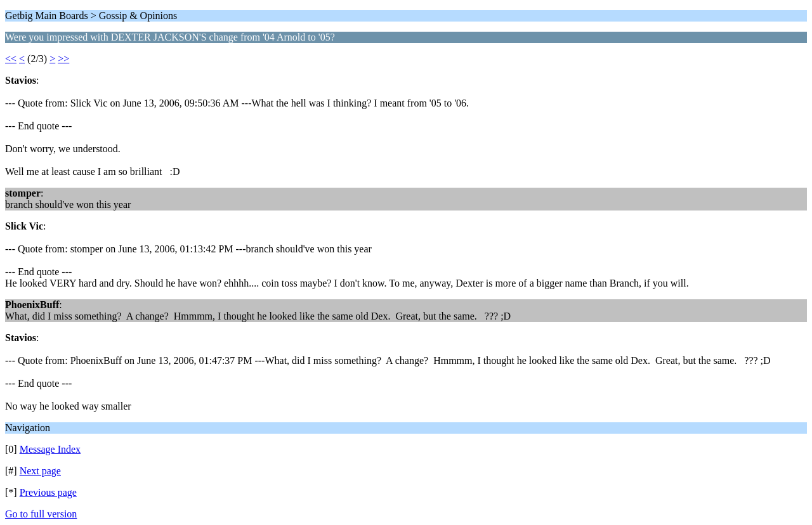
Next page (40, 471)
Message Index (50, 449)
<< (11, 59)
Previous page (48, 492)
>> (63, 59)
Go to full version (41, 514)
